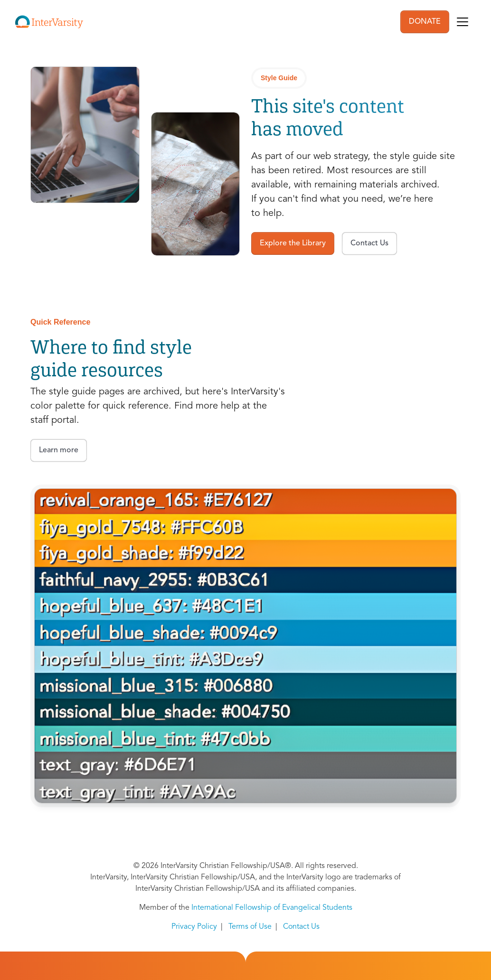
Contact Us (301, 927)
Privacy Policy (194, 927)
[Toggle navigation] (463, 22)
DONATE (425, 22)
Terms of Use (250, 927)
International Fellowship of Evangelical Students (272, 908)
